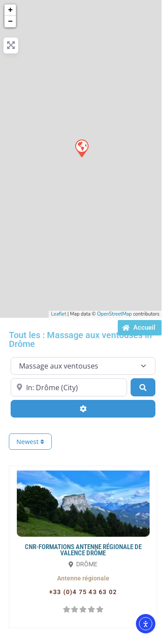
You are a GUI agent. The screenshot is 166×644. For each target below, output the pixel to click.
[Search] (143, 387)
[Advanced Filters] (83, 409)
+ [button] (10, 10)
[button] (83, 578)
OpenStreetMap (114, 314)
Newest (30, 442)
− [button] (10, 22)
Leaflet (58, 314)
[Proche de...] (69, 387)
